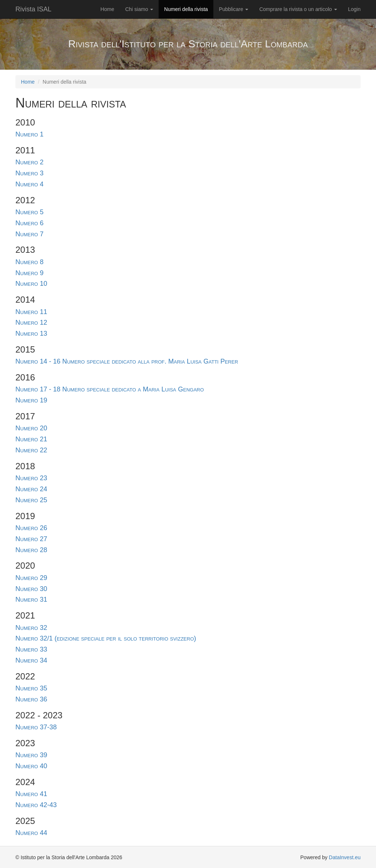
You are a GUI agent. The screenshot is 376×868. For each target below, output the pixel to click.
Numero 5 (29, 212)
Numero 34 (31, 660)
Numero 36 (31, 699)
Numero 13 (31, 333)
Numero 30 (31, 589)
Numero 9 (29, 273)
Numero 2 (29, 162)
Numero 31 (31, 599)
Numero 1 (29, 134)
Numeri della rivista (186, 9)
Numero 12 (31, 322)
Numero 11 (31, 312)
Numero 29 (31, 578)
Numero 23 (31, 478)
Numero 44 (31, 833)
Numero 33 (31, 649)
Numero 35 (31, 688)
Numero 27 (31, 539)
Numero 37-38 (36, 727)
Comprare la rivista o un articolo (298, 9)
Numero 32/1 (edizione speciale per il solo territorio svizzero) (106, 638)
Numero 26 (31, 528)
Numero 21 (31, 439)
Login (354, 9)
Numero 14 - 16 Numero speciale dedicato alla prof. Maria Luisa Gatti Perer (127, 361)
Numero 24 (31, 489)
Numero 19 (31, 400)
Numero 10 (31, 284)
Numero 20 (31, 428)
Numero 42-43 (36, 805)
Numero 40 (31, 766)
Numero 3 (29, 173)
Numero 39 (31, 755)
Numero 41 (31, 794)
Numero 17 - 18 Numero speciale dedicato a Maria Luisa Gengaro (110, 389)
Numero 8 (29, 262)
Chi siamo (139, 9)
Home (107, 9)
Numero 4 (29, 184)
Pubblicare (234, 9)
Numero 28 (31, 550)
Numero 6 (29, 223)
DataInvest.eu (345, 857)
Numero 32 (31, 628)
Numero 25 (31, 500)
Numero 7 (29, 234)
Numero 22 (31, 450)
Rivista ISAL (33, 9)
